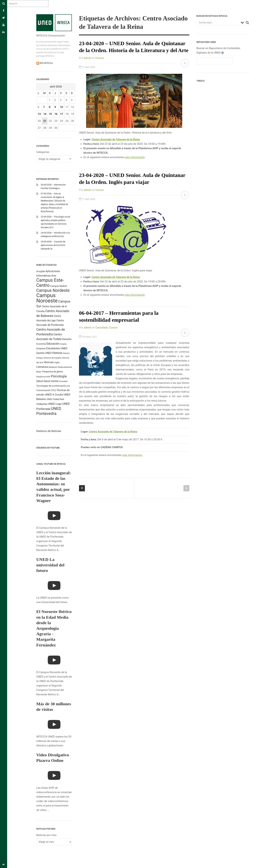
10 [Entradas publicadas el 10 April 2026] (61, 107)
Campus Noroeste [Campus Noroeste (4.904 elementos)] (47, 298)
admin (88, 58)
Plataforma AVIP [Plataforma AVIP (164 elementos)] (43, 377)
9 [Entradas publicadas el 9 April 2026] (55, 107)
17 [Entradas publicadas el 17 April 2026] (61, 114)
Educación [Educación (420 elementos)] (53, 344)
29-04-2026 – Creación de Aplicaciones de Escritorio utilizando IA (53, 245)
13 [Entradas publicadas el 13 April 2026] (39, 114)
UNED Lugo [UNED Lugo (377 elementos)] (55, 404)
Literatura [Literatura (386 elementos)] (42, 367)
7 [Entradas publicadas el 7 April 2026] (44, 107)
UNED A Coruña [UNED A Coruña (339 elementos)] (54, 395)
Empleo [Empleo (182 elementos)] (63, 344)
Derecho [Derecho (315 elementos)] (67, 339)
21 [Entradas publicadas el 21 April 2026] (45, 121)
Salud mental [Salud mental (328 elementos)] (51, 381)
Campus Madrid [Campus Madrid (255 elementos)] (58, 286)
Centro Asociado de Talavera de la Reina (116, 139)
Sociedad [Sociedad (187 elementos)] (63, 381)
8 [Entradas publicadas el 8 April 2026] (50, 107)
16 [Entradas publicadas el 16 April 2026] (56, 114)
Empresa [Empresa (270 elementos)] (41, 348)
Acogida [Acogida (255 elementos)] (41, 271)
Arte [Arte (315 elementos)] (54, 276)
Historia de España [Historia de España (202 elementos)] (53, 358)
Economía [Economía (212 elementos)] (41, 344)
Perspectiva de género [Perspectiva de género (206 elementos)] (53, 372)
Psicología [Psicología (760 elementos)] (59, 376)
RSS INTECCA (46, 63)
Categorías (43, 152)
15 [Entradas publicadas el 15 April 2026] (50, 114)
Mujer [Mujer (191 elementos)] (39, 372)
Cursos (100, 58)
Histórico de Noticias (49, 431)
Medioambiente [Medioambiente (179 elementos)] (65, 367)
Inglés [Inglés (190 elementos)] (57, 362)
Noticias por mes (46, 835)
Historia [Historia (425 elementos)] (57, 353)
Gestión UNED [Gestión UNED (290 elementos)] (44, 353)
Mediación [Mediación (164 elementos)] (53, 367)
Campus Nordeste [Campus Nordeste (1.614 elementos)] (53, 290)
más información (135, 157)
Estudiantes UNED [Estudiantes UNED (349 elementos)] (57, 348)
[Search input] (219, 23)
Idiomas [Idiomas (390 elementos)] (49, 362)
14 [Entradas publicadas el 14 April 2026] (45, 114)
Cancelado (102, 328)
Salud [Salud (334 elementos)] (40, 381)
